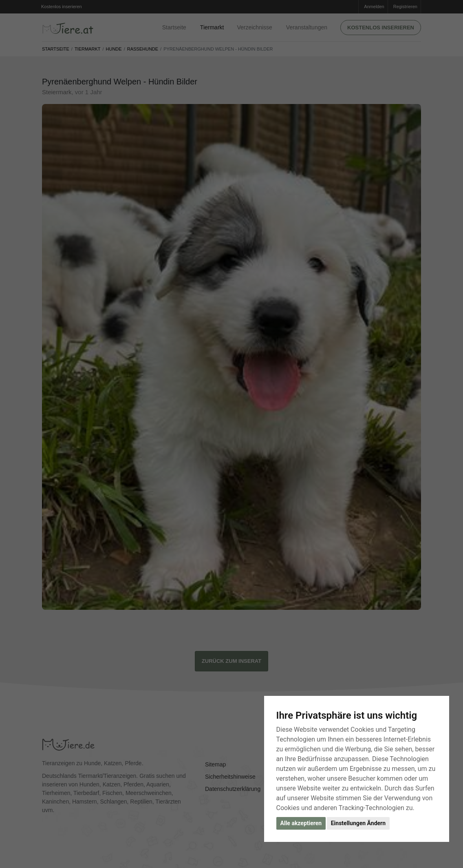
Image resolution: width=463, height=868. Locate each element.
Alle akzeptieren (301, 823)
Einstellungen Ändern (358, 823)
